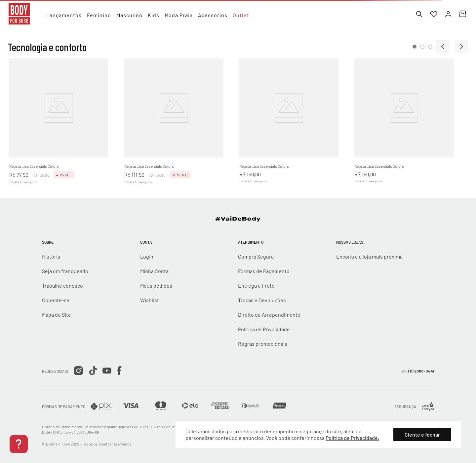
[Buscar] (419, 14)
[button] (415, 47)
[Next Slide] (461, 47)
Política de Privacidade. (352, 438)
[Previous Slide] (443, 47)
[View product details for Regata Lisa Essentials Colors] (66, 124)
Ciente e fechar (422, 434)
